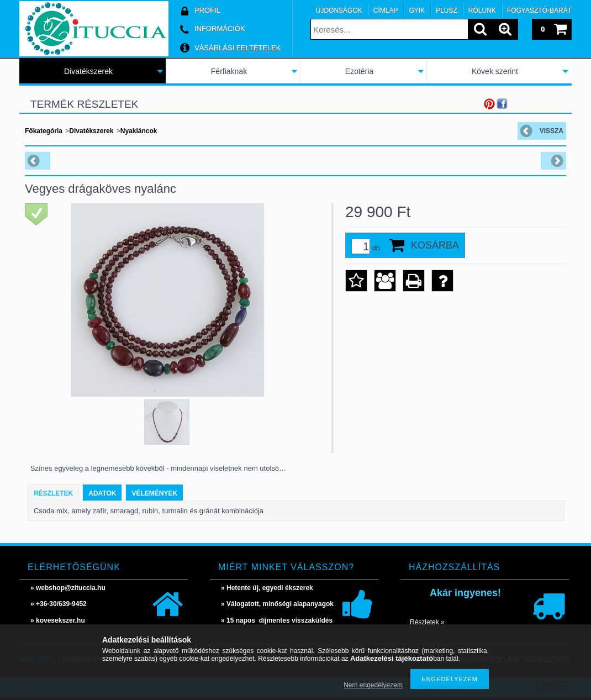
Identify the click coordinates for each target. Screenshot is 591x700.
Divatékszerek (88, 71)
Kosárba (435, 245)
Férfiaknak (229, 71)
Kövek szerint (495, 71)
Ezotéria (359, 71)
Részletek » (427, 622)
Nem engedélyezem (373, 685)
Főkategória (44, 131)
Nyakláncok (139, 131)
